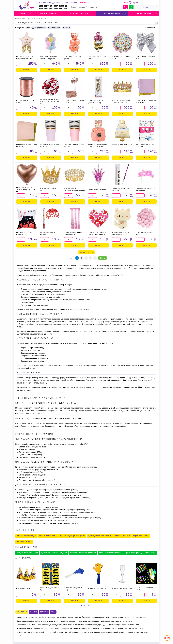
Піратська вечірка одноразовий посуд (140, 553)
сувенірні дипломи (62, 629)
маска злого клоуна (99, 426)
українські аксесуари (47, 617)
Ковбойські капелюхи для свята (83, 553)
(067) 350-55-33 (61, 6)
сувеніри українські (122, 536)
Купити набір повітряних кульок (54, 553)
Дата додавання (39, 28)
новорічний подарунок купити (136, 408)
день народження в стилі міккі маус (133, 632)
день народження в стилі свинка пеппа (107, 617)
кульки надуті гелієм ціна (27, 617)
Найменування (54, 28)
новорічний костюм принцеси (29, 625)
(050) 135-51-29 (46, 8)
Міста (53, 612)
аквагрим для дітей (39, 632)
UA (125, 3)
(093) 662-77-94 (46, 6)
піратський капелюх (56, 632)
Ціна (28, 28)
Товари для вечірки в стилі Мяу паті (37, 23)
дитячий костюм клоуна (26, 536)
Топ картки (44, 612)
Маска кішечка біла (27, 449)
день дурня (54, 621)
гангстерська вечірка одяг (134, 629)
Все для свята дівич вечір (27, 553)
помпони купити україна (113, 629)
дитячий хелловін (72, 632)
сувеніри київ (133, 625)
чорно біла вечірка (141, 536)
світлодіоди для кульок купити (54, 625)
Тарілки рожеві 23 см (27, 478)
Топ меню (33, 612)
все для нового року (65, 617)
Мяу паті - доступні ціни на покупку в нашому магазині (48, 419)
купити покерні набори (118, 625)
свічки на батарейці (82, 617)
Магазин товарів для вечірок (27, 408)
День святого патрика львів (110, 553)
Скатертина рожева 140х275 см (32, 457)
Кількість (67, 28)
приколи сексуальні (76, 625)
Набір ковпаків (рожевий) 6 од (31, 472)
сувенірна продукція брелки (71, 621)
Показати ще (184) (87, 252)
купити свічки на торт (115, 423)
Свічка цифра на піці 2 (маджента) (33, 475)
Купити (27, 70)
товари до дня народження (135, 617)
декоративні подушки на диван (86, 408)
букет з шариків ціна (25, 621)
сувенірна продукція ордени (96, 625)
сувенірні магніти (95, 629)
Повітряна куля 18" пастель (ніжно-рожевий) (37, 480)
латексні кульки (23, 632)
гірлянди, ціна (40, 423)
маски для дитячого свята (122, 621)
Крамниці (82, 3)
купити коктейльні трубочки (42, 636)
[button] (31, 13)
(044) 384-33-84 (61, 8)
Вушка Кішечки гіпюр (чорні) (30, 455)
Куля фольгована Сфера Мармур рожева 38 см (38, 470)
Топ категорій (22, 612)
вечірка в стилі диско (48, 536)
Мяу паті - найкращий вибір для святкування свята (46, 403)
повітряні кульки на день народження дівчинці (99, 632)
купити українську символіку (100, 536)
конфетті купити (24, 636)
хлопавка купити (41, 621)
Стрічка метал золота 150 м (30, 452)
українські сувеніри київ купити (72, 536)
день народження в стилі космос (97, 621)
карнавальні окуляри (79, 629)
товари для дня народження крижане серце (35, 629)
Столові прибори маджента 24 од (32, 447)
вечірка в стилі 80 (24, 542)
